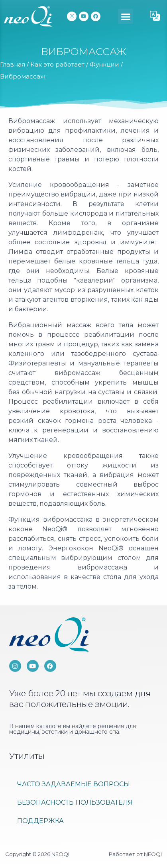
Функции (104, 64)
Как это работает (57, 64)
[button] (126, 16)
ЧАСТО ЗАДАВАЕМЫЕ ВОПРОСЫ (74, 784)
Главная (13, 64)
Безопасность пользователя (75, 802)
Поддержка (40, 821)
